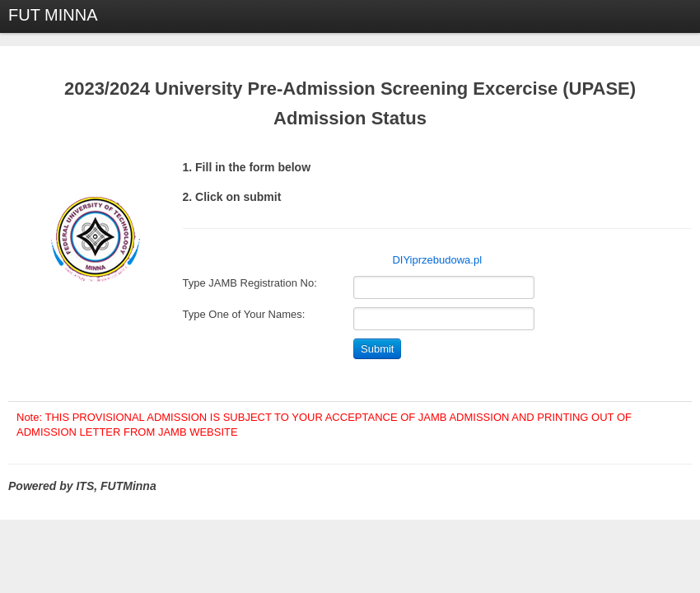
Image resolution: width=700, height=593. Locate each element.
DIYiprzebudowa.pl (437, 260)
